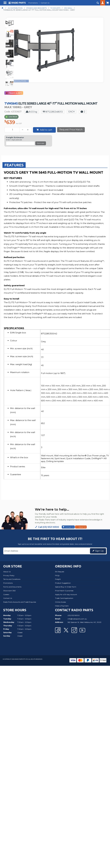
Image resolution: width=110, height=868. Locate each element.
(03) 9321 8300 (74, 615)
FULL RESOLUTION (18, 81)
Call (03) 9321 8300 (49, 527)
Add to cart (46, 130)
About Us (82, 527)
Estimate (41, 143)
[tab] (14, 165)
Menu (5, 4)
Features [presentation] (14, 165)
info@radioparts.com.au (77, 619)
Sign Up (99, 551)
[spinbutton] (13, 130)
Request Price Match (71, 130)
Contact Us (69, 527)
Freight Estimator (15, 137)
